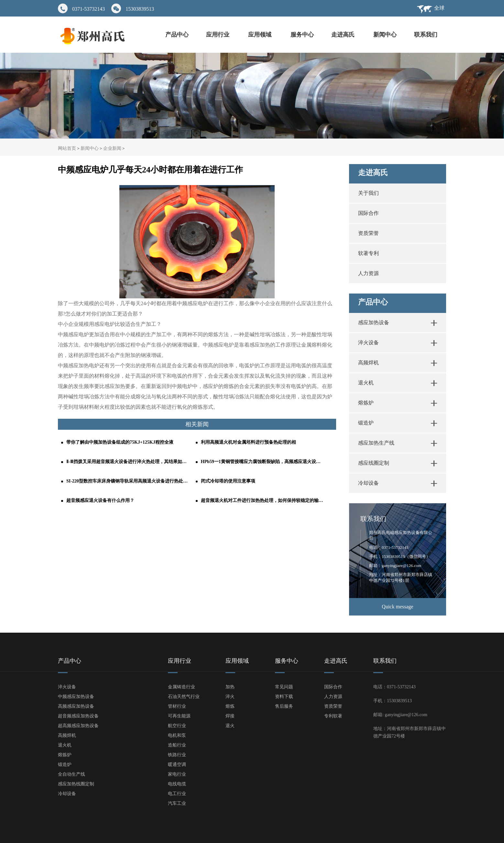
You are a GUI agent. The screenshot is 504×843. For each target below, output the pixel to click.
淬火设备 (368, 343)
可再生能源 (179, 716)
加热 (230, 687)
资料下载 (284, 697)
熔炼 (230, 706)
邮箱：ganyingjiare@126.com (395, 566)
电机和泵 (177, 735)
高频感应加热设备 (76, 706)
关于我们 (368, 193)
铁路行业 (177, 755)
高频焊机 (368, 363)
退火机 (366, 383)
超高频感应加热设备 (78, 726)
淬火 (230, 697)
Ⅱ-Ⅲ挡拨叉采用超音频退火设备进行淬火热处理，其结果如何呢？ (128, 462)
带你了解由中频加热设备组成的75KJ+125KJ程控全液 (120, 442)
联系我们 (426, 35)
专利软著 (333, 716)
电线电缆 (177, 784)
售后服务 (284, 706)
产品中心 (177, 35)
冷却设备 (368, 483)
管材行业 (177, 706)
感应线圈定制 (374, 463)
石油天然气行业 (184, 697)
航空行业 (177, 726)
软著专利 (368, 253)
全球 (439, 8)
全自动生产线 (71, 774)
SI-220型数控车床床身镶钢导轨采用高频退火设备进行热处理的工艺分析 (128, 481)
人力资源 (368, 273)
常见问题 (284, 687)
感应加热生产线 (376, 443)
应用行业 (219, 35)
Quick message (397, 607)
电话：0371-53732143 (389, 547)
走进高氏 (344, 35)
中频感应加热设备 (76, 697)
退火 (230, 726)
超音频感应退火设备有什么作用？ (100, 500)
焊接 (230, 716)
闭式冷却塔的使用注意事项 (228, 481)
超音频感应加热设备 (78, 716)
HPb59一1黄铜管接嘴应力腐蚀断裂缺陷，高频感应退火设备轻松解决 (262, 462)
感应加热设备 (374, 322)
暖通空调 (177, 765)
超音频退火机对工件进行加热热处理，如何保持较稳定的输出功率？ (262, 500)
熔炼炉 (366, 403)
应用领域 (261, 35)
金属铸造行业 (181, 687)
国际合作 (368, 213)
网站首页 (67, 148)
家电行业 (177, 774)
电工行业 (177, 794)
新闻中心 (385, 35)
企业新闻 (112, 148)
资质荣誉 (368, 233)
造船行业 (177, 745)
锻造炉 (366, 423)
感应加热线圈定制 (76, 784)
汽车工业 (177, 803)
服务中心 (302, 35)
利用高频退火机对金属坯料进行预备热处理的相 (248, 442)
